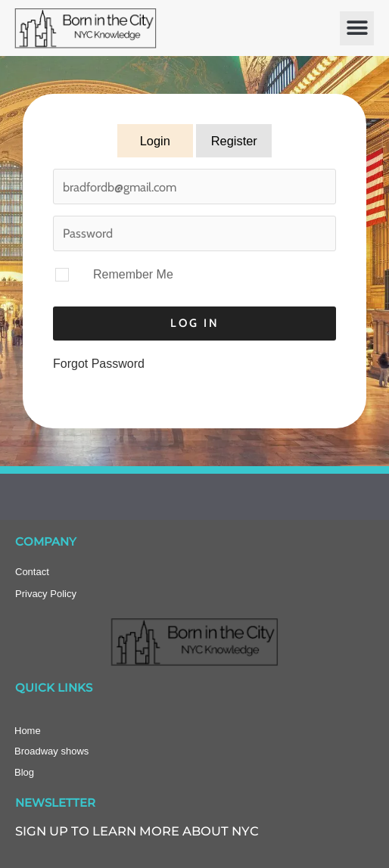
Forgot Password (99, 364)
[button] (357, 28)
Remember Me (133, 274)
